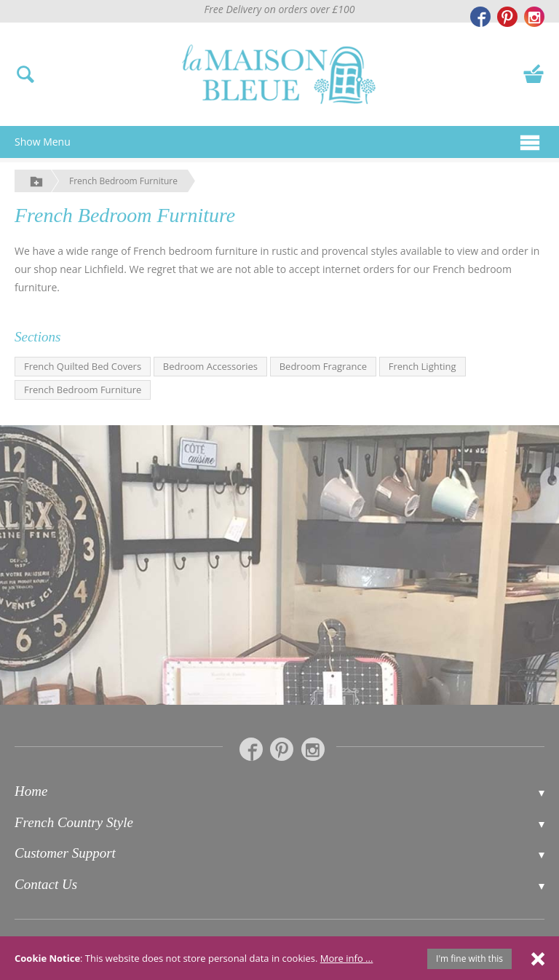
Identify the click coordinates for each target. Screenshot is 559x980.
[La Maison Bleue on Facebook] (480, 17)
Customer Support (65, 853)
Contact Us (46, 884)
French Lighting (423, 366)
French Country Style (74, 822)
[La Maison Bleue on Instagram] (534, 17)
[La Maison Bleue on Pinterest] (507, 17)
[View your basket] (534, 73)
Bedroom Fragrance (323, 366)
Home (31, 791)
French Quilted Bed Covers (83, 366)
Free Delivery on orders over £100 (280, 9)
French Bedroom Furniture (123, 181)
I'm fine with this (469, 959)
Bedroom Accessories (210, 366)
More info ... (347, 958)
